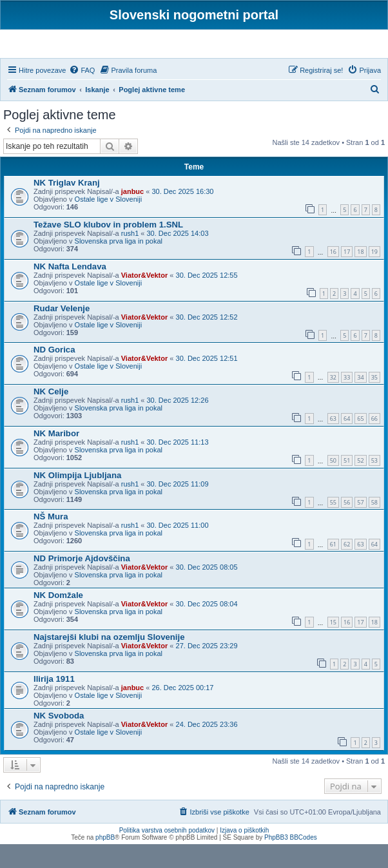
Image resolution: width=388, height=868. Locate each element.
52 (360, 484)
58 (374, 526)
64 (347, 443)
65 (360, 443)
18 (360, 276)
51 (347, 484)
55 (333, 526)
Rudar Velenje (62, 332)
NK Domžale (58, 620)
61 (333, 568)
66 (374, 443)
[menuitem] (82, 94)
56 (347, 526)
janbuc (132, 216)
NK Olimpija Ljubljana (77, 499)
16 (333, 276)
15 (333, 647)
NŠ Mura (51, 541)
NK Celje (51, 415)
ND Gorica (54, 374)
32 (333, 401)
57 (360, 526)
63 (333, 443)
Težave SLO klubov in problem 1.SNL (108, 248)
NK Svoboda (59, 739)
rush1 (130, 257)
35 (374, 401)
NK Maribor (56, 457)
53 (374, 484)
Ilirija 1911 (54, 703)
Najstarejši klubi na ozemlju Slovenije (109, 661)
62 (347, 568)
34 (360, 401)
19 (374, 276)
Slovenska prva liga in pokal (119, 265)
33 (347, 401)
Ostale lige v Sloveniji (109, 224)
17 (347, 276)
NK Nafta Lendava (70, 290)
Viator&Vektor (145, 299)
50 (333, 484)
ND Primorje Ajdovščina (82, 583)
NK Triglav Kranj (67, 207)
